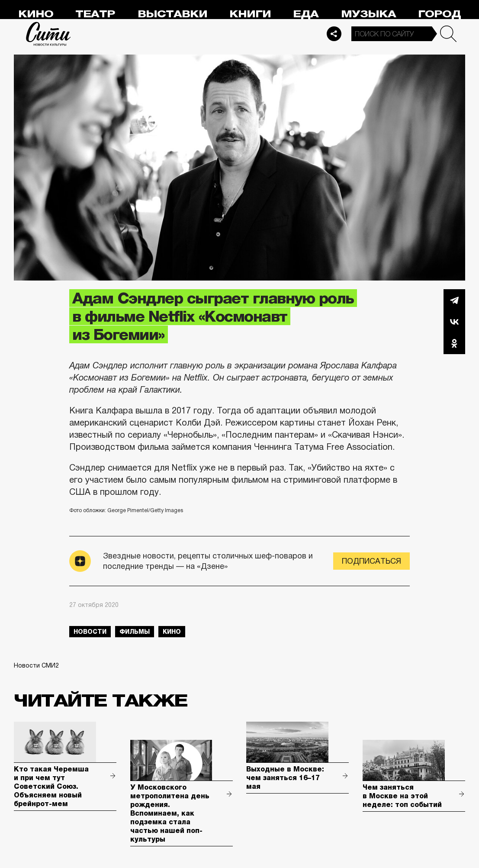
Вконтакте (454, 322)
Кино (36, 14)
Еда (306, 14)
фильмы (135, 632)
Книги (250, 14)
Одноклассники (454, 343)
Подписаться (371, 561)
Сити (48, 34)
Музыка (368, 14)
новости (90, 632)
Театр (95, 14)
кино (172, 632)
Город (439, 14)
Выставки (172, 14)
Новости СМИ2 (36, 665)
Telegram (454, 300)
